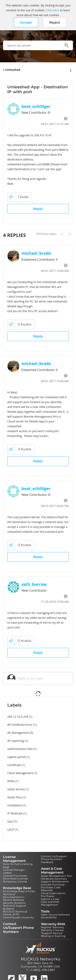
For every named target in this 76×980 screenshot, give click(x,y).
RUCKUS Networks (41, 959)
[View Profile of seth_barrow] (34, 584)
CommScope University (18, 917)
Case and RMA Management (50, 903)
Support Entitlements (55, 881)
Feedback (47, 862)
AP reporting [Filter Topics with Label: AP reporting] (16, 741)
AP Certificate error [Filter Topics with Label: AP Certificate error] (20, 725)
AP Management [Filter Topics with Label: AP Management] (18, 733)
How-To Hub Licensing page (18, 865)
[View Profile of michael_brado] (36, 253)
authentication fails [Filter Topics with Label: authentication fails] (20, 749)
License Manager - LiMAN (15, 871)
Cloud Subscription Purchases (53, 895)
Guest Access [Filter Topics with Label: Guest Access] (16, 789)
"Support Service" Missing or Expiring (53, 935)
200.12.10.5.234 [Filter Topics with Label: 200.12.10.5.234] (18, 717)
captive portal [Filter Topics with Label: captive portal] (16, 757)
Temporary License (15, 881)
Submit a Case (50, 899)
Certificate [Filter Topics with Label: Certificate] (14, 765)
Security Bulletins (14, 903)
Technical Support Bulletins (15, 907)
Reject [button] (55, 22)
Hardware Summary (54, 879)
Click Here (52, 10)
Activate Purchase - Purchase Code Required (54, 887)
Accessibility (49, 917)
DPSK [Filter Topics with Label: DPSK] (11, 781)
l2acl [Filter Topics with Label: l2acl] (10, 821)
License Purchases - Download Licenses (16, 877)
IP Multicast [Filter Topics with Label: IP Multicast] (15, 813)
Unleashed (13, 70)
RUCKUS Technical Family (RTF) (15, 913)
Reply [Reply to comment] (38, 336)
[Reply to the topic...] (43, 678)
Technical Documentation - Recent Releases (14, 897)
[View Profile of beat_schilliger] (36, 106)
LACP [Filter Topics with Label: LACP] (11, 829)
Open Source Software (55, 915)
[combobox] (38, 45)
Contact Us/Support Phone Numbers (54, 858)
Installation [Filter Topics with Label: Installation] (15, 805)
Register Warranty (53, 927)
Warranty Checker (52, 930)
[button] (26, 22)
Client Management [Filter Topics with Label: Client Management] (20, 773)
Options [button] (70, 70)
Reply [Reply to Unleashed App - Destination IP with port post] (38, 209)
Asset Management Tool (56, 876)
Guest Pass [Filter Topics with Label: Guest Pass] (14, 797)
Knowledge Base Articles (19, 891)
